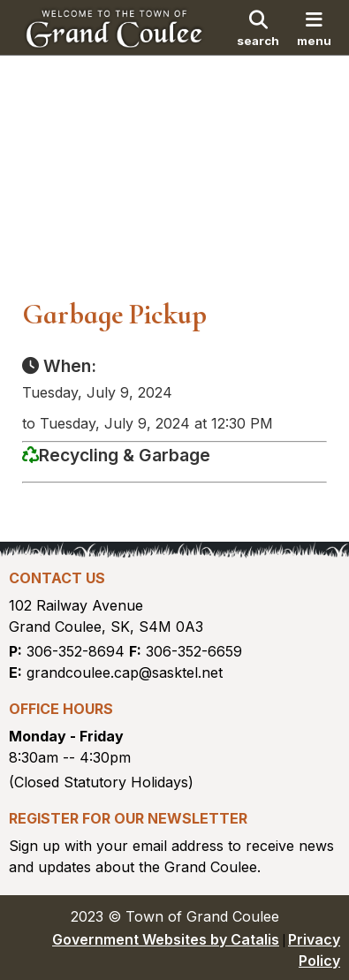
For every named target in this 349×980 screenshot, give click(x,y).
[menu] (315, 27)
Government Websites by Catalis (166, 939)
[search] (258, 27)
